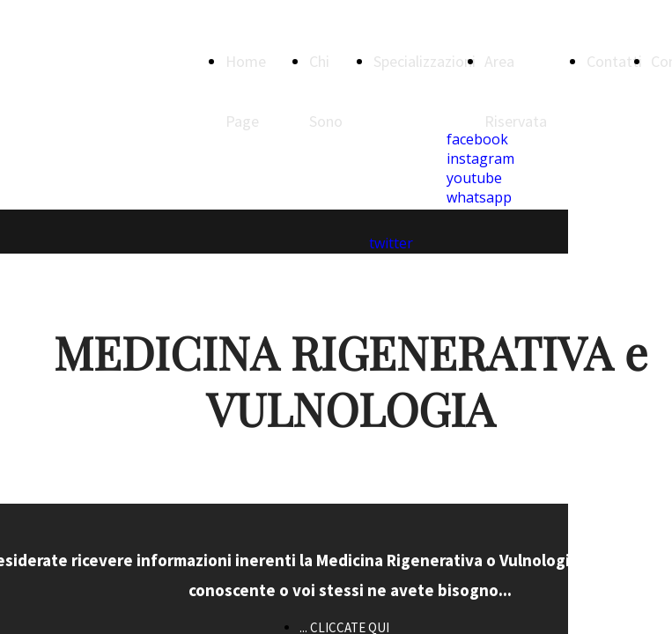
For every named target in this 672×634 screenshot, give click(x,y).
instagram (480, 158)
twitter (391, 243)
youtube (474, 178)
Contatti (614, 61)
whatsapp (479, 197)
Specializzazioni (425, 61)
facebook (477, 139)
